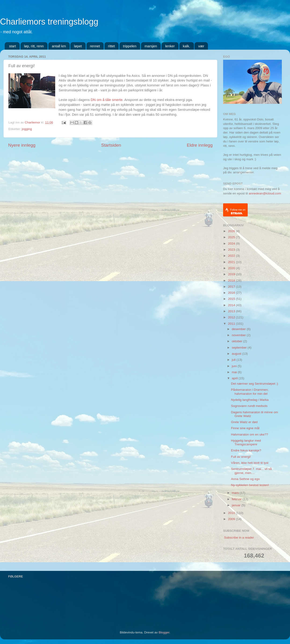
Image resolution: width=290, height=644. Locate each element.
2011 (232, 324)
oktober (237, 341)
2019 (232, 274)
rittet (111, 46)
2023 (232, 250)
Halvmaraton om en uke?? (250, 434)
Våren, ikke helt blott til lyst (250, 463)
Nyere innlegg (22, 145)
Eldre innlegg (200, 145)
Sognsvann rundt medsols (249, 406)
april (235, 378)
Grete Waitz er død (244, 422)
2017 (232, 287)
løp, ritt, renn (34, 46)
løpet (78, 46)
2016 (232, 293)
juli (234, 360)
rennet (95, 46)
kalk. (187, 46)
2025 (232, 237)
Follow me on (238, 211)
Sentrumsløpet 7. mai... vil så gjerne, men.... (251, 471)
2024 (232, 244)
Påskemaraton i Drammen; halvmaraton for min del (250, 392)
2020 (232, 268)
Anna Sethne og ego (245, 479)
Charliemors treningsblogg (49, 22)
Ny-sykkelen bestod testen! (250, 485)
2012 (232, 317)
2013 (232, 311)
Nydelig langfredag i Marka (250, 400)
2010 (232, 513)
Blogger (164, 632)
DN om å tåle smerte (107, 100)
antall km (59, 46)
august (237, 354)
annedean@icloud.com (265, 193)
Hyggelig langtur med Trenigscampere (246, 442)
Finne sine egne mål (245, 428)
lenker (170, 46)
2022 (232, 256)
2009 (232, 519)
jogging (27, 129)
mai (235, 372)
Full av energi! (241, 457)
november (239, 335)
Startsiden (111, 145)
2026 (232, 231)
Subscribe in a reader (239, 538)
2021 (232, 262)
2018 (232, 281)
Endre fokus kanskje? (246, 450)
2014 (232, 305)
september (240, 348)
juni (235, 366)
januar (237, 505)
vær (201, 46)
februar (237, 499)
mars (236, 493)
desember (239, 329)
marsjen (151, 46)
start (13, 46)
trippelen (130, 46)
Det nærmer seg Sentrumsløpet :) (255, 384)
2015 (232, 299)
